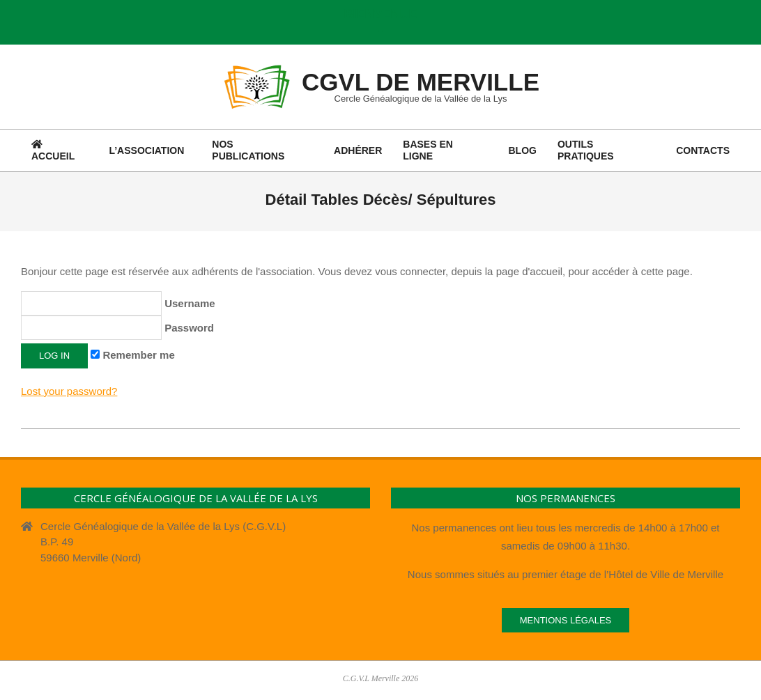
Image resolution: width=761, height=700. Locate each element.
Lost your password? (69, 391)
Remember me (133, 355)
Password (117, 328)
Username (118, 303)
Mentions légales (566, 620)
